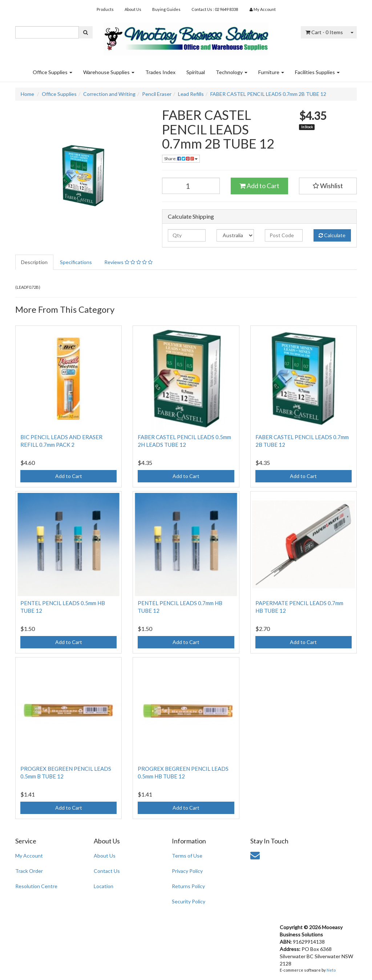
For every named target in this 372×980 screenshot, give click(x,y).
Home (27, 94)
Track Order (29, 871)
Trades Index (160, 72)
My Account (29, 856)
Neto (331, 970)
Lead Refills (191, 94)
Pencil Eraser (157, 94)
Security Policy (189, 901)
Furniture (271, 72)
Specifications (76, 262)
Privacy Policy (187, 871)
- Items (324, 32)
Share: (181, 159)
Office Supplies (52, 72)
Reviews (128, 262)
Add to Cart (259, 186)
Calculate (332, 235)
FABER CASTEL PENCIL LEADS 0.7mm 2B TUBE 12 (268, 94)
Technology (232, 72)
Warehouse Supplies (109, 72)
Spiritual (196, 72)
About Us (133, 9)
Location (104, 886)
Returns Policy (188, 886)
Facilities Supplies (317, 72)
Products (105, 9)
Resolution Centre (36, 886)
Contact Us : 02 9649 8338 (215, 9)
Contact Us (107, 871)
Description (34, 262)
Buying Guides (166, 9)
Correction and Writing (109, 94)
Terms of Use (187, 856)
